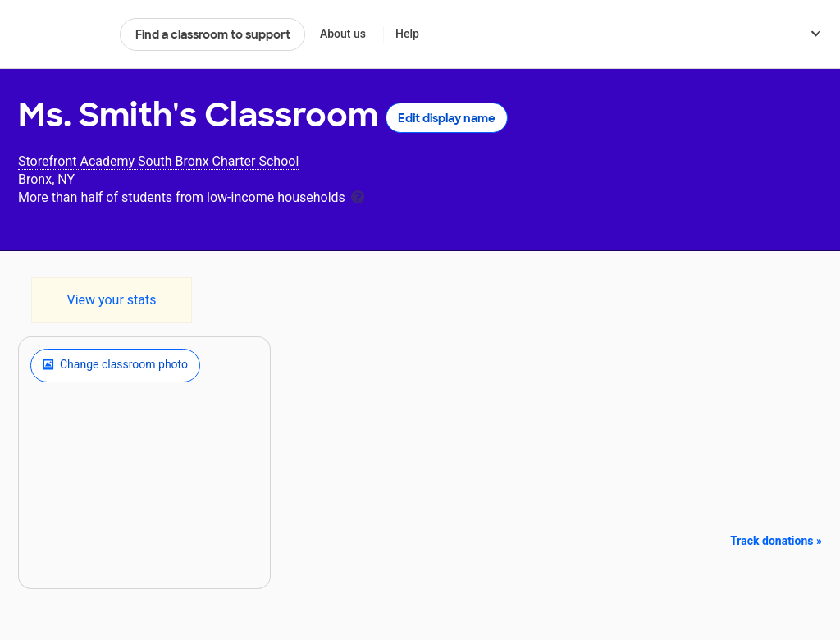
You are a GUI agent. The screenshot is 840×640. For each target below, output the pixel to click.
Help (407, 34)
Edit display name (447, 118)
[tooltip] (358, 196)
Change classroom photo (115, 365)
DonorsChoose (62, 34)
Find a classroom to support (213, 34)
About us (343, 34)
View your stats (111, 300)
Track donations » (776, 541)
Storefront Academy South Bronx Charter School (158, 161)
